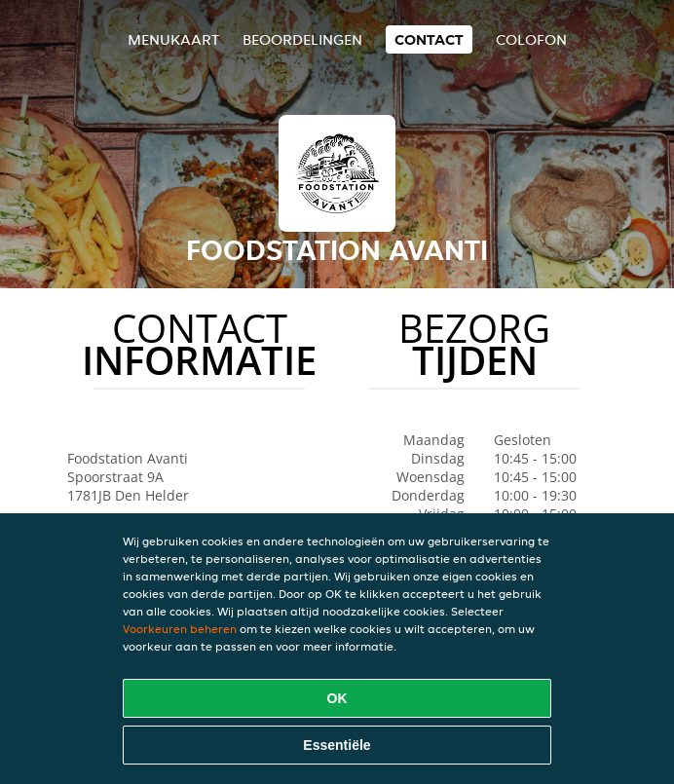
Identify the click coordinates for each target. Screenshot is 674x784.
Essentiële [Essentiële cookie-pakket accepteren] (337, 745)
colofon (531, 39)
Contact (429, 39)
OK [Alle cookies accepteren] (337, 698)
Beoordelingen (302, 39)
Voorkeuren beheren (180, 629)
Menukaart (173, 39)
